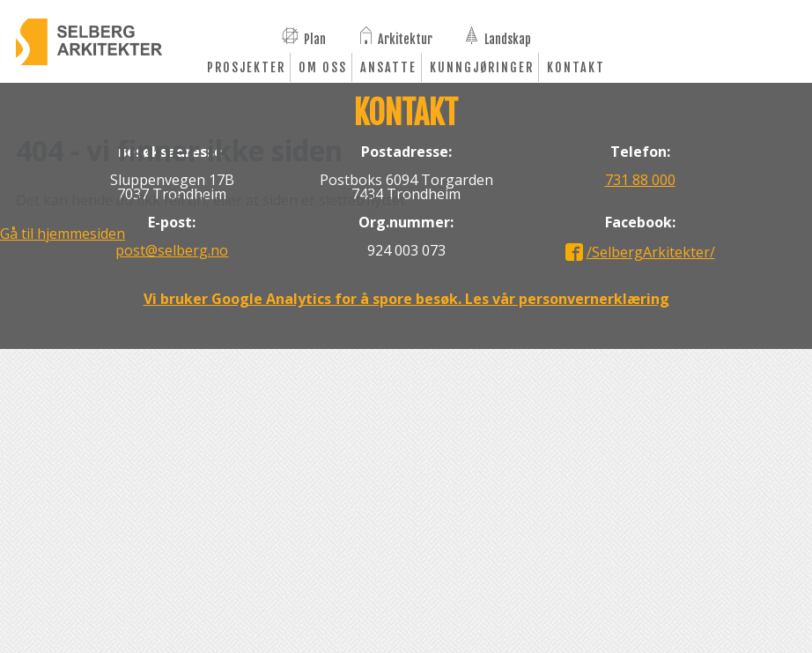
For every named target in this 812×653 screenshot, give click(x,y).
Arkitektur (405, 38)
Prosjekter (246, 67)
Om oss (323, 67)
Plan (315, 38)
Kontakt (576, 67)
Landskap (508, 38)
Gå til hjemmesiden (63, 234)
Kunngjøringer (482, 67)
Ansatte (388, 67)
